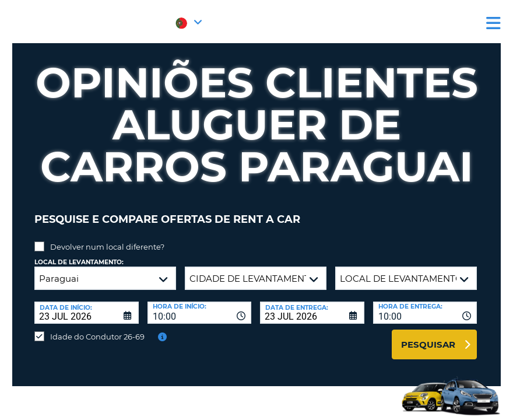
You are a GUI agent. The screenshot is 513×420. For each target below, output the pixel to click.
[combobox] (200, 304)
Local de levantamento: (79, 253)
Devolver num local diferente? (107, 238)
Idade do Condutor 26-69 (97, 328)
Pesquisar (428, 336)
